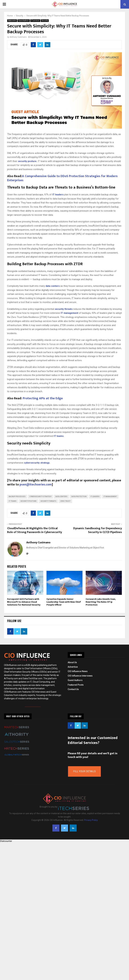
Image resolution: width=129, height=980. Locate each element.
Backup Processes (17, 497)
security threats (64, 309)
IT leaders (58, 195)
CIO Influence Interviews (80, 676)
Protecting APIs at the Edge (43, 398)
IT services (35, 21)
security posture (28, 501)
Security (45, 21)
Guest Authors (24, 21)
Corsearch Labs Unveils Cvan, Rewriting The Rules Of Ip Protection (101, 602)
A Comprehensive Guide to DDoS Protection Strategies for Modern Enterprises (62, 178)
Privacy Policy (91, 820)
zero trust (65, 501)
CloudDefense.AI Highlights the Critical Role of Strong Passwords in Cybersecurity (35, 530)
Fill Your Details (84, 771)
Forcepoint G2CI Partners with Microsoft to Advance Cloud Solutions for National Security (24, 602)
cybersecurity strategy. (37, 463)
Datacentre (12, 21)
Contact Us (73, 689)
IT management (69, 313)
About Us (72, 662)
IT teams (13, 501)
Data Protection (79, 497)
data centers (53, 286)
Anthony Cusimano (18, 37)
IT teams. (59, 436)
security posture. (27, 161)
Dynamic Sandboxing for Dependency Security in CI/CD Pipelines (98, 530)
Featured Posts (76, 685)
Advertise (73, 667)
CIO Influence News (78, 671)
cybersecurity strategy (40, 497)
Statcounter (6, 841)
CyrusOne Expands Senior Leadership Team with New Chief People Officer (64, 602)
